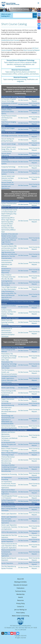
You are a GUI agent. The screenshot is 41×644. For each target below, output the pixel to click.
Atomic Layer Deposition (9, 514)
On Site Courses (23, 100)
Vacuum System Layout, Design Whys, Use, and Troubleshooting (9, 149)
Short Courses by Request (32, 50)
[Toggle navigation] (38, 3)
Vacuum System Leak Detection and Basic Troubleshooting (8, 178)
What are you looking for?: (6, 15)
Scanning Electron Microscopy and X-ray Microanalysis (8, 283)
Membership (21, 594)
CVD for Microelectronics (9, 532)
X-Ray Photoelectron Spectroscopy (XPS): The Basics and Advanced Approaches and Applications (9, 295)
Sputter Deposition (7, 563)
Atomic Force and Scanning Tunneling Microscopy (7, 322)
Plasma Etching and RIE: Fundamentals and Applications (9, 393)
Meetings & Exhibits (20, 582)
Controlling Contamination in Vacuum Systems (9, 162)
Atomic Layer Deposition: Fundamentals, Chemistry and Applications (9, 527)
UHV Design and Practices (9, 136)
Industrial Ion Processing (9, 474)
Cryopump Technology (8, 167)
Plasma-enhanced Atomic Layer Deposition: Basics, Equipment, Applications (9, 546)
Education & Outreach (20, 585)
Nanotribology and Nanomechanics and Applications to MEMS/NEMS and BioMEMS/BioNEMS (8, 420)
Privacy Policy (20, 603)
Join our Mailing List (20, 610)
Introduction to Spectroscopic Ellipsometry (6, 271)
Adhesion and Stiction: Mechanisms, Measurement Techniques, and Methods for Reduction (9, 436)
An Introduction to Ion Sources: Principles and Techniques (9, 444)
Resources (21, 600)
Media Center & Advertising (20, 616)
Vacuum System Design (9, 144)
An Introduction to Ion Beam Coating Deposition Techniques (9, 508)
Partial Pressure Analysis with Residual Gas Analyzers (9, 118)
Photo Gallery (21, 613)
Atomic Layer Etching (8, 388)
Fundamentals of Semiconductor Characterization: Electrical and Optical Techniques (8, 333)
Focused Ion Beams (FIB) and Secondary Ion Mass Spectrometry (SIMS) (9, 248)
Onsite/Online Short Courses (10, 40)
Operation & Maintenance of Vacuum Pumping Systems (9, 172)
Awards (20, 597)
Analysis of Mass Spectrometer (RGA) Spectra (7, 112)
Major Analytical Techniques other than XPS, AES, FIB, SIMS (8, 277)
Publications (21, 588)
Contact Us (21, 607)
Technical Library (20, 591)
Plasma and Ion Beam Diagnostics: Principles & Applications (9, 492)
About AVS (20, 579)
